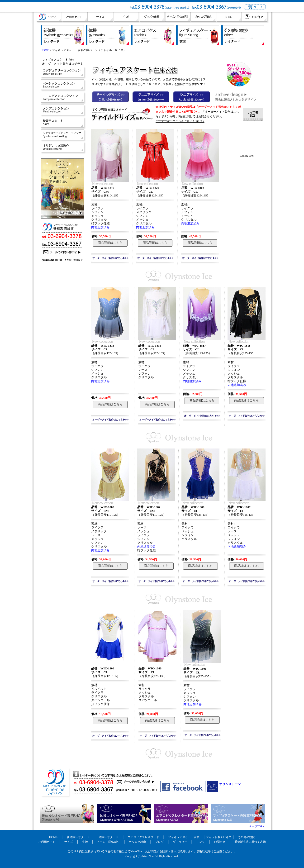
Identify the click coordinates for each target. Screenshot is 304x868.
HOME (45, 50)
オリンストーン (230, 784)
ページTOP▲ (257, 826)
